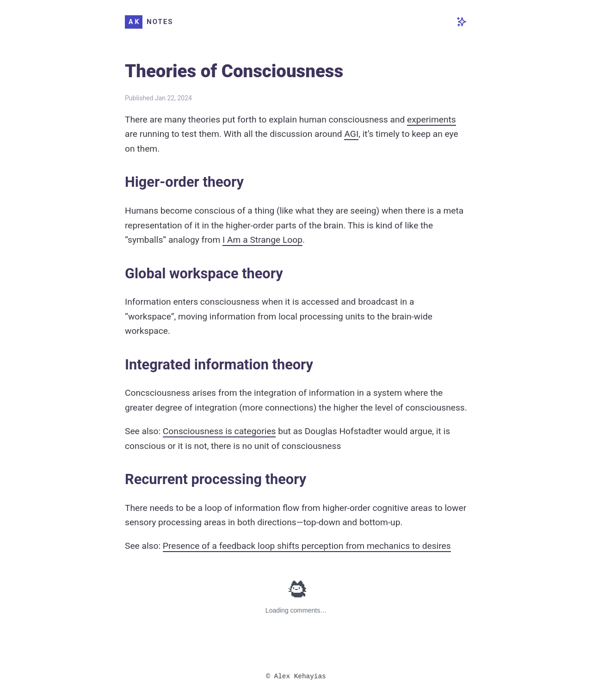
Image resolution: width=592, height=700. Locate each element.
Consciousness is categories (219, 431)
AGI (351, 134)
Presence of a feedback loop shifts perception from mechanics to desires (307, 546)
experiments (432, 120)
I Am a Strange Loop (262, 240)
